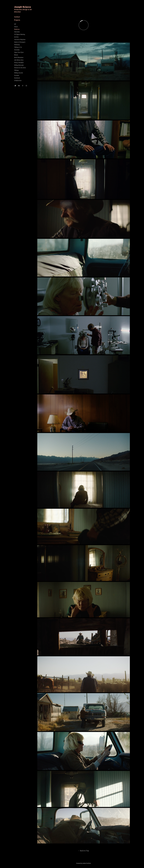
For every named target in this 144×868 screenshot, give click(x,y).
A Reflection (18, 81)
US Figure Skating (20, 34)
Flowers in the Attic (20, 68)
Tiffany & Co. (18, 47)
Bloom (16, 55)
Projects (17, 20)
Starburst (17, 78)
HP (15, 24)
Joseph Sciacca (23, 7)
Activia (16, 37)
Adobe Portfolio (87, 863)
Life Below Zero (19, 60)
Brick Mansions (19, 57)
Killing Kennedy (19, 65)
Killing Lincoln (19, 73)
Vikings (16, 70)
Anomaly (17, 50)
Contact (17, 17)
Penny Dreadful (19, 63)
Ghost (16, 27)
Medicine (17, 29)
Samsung (17, 45)
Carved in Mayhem (20, 40)
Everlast (17, 75)
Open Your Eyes (19, 52)
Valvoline (17, 32)
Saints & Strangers (20, 42)
